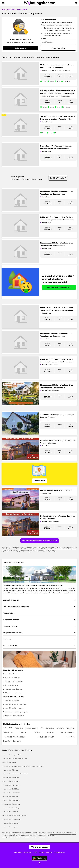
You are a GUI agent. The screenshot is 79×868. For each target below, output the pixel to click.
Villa (42, 728)
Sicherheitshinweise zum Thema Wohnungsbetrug (63, 549)
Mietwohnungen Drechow (14, 689)
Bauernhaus (50, 728)
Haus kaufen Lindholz (10, 812)
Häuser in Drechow (11, 685)
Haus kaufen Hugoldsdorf (12, 755)
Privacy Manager (60, 852)
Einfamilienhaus (32, 728)
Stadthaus (70, 737)
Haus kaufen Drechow (12, 678)
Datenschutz (18, 852)
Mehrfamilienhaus (68, 732)
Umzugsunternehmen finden (14, 716)
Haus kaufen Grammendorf (12, 819)
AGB (36, 852)
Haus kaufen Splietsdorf (11, 781)
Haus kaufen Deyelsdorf (11, 800)
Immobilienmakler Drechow (14, 708)
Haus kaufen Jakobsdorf (11, 823)
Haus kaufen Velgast (10, 827)
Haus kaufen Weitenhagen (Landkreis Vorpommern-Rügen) (23, 766)
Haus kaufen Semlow (10, 797)
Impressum (28, 852)
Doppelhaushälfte (8, 728)
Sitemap (49, 852)
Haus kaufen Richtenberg (12, 785)
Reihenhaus (19, 728)
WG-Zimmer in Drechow (13, 693)
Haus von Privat (46, 737)
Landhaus (51, 732)
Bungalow (70, 728)
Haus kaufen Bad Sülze (11, 789)
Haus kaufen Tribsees (10, 770)
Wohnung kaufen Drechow (14, 682)
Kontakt (42, 852)
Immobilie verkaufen (12, 700)
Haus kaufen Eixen (9, 762)
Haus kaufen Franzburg (11, 778)
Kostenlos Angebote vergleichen (59, 287)
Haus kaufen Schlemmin (11, 804)
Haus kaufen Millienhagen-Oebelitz (15, 759)
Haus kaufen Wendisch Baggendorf (15, 816)
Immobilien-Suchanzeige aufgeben (16, 712)
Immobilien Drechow (12, 674)
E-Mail (43, 39)
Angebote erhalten (58, 48)
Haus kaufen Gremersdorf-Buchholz (15, 774)
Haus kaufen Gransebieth (12, 793)
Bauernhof (60, 728)
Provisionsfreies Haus (14, 737)
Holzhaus (37, 732)
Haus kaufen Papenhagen (12, 808)
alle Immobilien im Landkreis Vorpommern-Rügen (40, 541)
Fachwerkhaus (8, 732)
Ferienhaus (23, 732)
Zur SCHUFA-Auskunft (58, 178)
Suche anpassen (21, 48)
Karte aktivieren (39, 481)
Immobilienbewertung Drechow (16, 704)
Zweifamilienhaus (12, 741)
